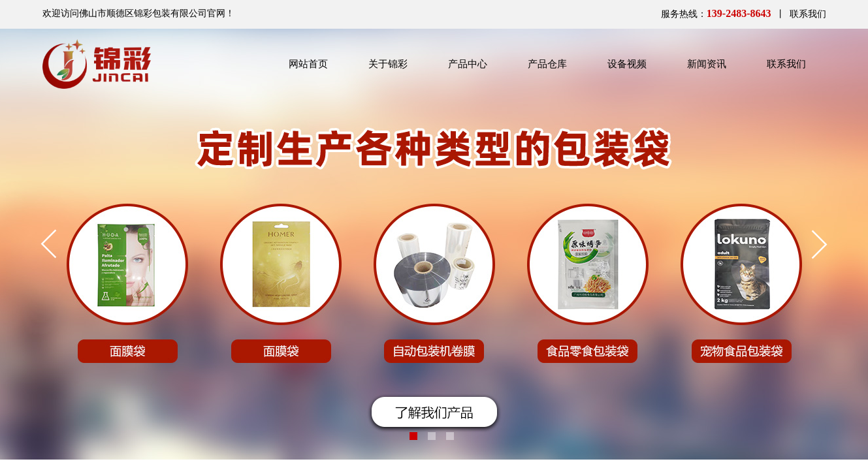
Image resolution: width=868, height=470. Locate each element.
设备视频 (627, 64)
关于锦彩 (388, 64)
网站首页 (308, 64)
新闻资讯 (707, 64)
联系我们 (786, 64)
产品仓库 (547, 64)
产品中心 (468, 64)
